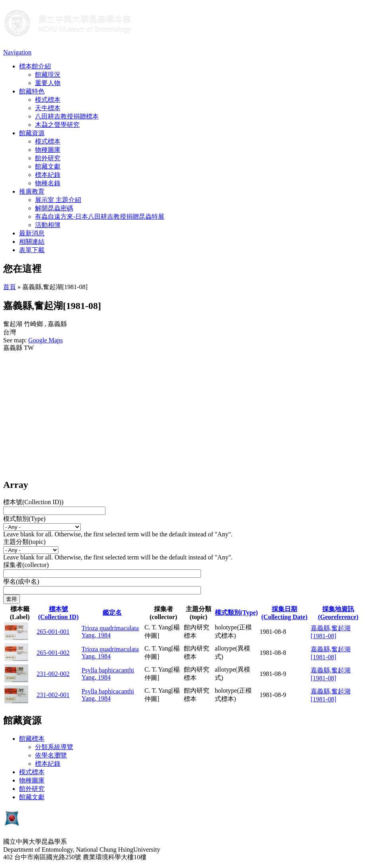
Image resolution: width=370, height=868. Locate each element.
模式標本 (48, 100)
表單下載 (32, 250)
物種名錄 (48, 183)
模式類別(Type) (24, 519)
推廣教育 (32, 191)
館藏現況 (48, 75)
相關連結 (32, 242)
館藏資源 (32, 133)
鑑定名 (112, 613)
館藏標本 (32, 739)
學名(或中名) (21, 582)
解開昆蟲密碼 (54, 208)
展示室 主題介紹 (58, 200)
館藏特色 (32, 91)
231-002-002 (53, 674)
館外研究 (48, 158)
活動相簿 (48, 225)
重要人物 (48, 83)
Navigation (17, 52)
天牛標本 (48, 108)
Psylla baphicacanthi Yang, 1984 (108, 674)
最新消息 (32, 233)
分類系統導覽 (54, 747)
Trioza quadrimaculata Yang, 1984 (110, 632)
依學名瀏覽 (51, 755)
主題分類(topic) (24, 542)
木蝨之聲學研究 (57, 125)
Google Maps (46, 340)
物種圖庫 (48, 150)
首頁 (10, 287)
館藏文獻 (48, 166)
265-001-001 (53, 632)
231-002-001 (53, 695)
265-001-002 (53, 653)
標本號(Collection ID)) (33, 502)
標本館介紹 (35, 66)
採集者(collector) (26, 565)
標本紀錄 (48, 175)
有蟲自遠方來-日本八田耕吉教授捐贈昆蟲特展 (100, 217)
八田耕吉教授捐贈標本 (67, 116)
